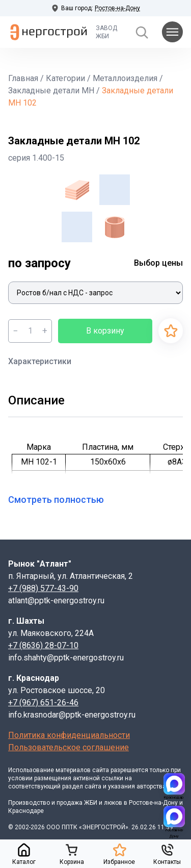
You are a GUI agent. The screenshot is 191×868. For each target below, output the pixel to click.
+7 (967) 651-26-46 (43, 703)
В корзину (105, 331)
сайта (101, 770)
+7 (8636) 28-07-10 (43, 645)
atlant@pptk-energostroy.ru (56, 601)
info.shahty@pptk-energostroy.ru (66, 658)
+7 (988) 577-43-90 (43, 588)
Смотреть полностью (62, 500)
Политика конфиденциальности (69, 735)
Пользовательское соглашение (69, 747)
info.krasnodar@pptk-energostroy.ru (72, 715)
